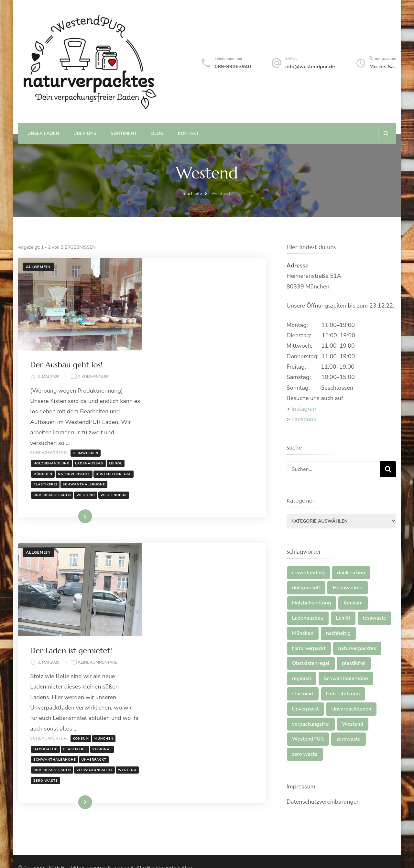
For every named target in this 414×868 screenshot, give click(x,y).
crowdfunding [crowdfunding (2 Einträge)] (308, 573)
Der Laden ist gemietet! (196, 486)
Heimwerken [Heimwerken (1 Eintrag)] (347, 588)
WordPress (177, 855)
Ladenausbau (214, 381)
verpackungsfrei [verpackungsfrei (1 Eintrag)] (311, 724)
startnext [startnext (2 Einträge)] (303, 694)
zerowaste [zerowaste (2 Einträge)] (349, 739)
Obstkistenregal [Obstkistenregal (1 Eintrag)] (311, 663)
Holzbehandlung (176, 381)
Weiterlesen (193, 445)
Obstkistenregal (176, 402)
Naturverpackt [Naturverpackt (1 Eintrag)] (309, 648)
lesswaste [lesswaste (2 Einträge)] (375, 618)
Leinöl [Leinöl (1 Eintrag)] (343, 618)
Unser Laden (43, 133)
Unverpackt (218, 596)
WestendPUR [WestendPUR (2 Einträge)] (308, 739)
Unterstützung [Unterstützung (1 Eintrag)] (343, 694)
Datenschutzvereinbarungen (323, 802)
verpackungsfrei (219, 606)
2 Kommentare (218, 284)
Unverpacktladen (225, 413)
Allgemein (38, 267)
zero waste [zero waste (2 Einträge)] (305, 754)
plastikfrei (211, 402)
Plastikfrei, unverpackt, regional (98, 846)
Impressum (301, 787)
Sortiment (124, 133)
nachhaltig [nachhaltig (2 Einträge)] (338, 633)
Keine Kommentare (222, 499)
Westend (167, 423)
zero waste (194, 616)
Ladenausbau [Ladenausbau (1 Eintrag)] (308, 618)
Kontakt (188, 133)
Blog (158, 133)
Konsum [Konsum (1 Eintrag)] (353, 603)
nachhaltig (170, 585)
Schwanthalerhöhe (179, 413)
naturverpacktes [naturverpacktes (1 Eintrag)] (357, 648)
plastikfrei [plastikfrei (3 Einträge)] (354, 663)
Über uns (85, 133)
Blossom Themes (106, 855)
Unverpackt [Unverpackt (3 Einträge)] (305, 709)
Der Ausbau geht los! (191, 272)
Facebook (304, 419)
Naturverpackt (199, 392)
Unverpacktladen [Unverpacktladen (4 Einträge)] (351, 709)
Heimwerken (210, 371)
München (167, 392)
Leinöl (240, 381)
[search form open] (386, 133)
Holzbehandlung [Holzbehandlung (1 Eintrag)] (312, 603)
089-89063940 (233, 67)
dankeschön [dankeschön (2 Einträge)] (351, 573)
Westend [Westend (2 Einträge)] (353, 724)
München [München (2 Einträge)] (303, 633)
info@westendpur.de (310, 67)
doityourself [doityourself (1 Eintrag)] (306, 588)
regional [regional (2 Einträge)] (302, 678)
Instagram (305, 409)
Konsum (205, 575)
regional (227, 585)
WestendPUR (195, 423)
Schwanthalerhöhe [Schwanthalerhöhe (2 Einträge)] (346, 678)
